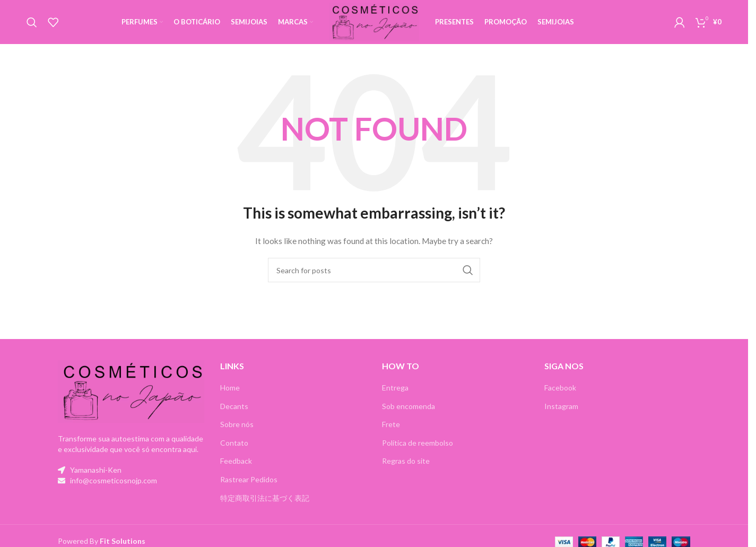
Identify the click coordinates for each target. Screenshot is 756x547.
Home (230, 389)
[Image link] (131, 391)
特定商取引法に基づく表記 (265, 498)
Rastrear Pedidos (249, 480)
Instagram (561, 407)
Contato (234, 444)
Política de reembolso (418, 444)
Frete (391, 425)
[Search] (32, 23)
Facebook (560, 389)
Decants (234, 407)
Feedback (236, 462)
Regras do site (406, 462)
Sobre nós (237, 425)
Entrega (395, 389)
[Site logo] (374, 21)
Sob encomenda (409, 407)
